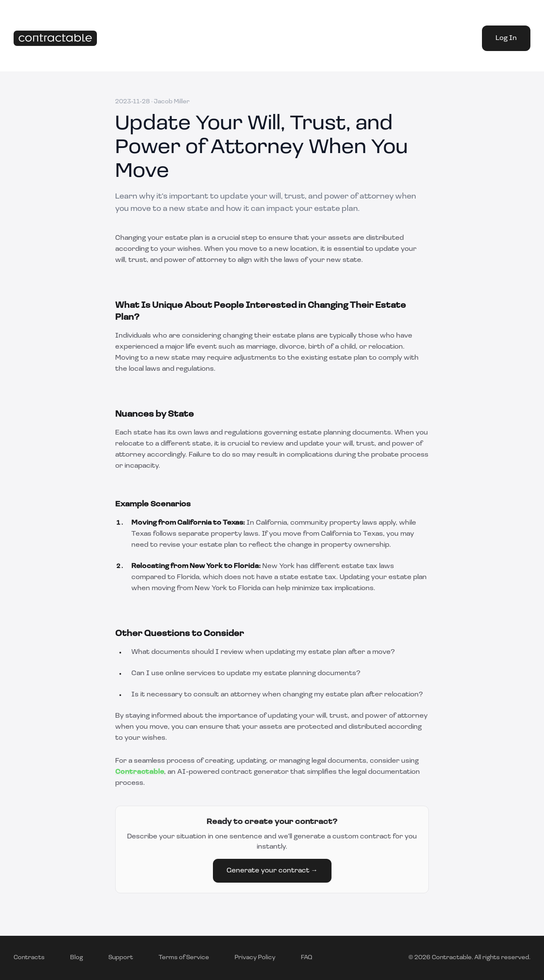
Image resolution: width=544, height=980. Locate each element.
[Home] (55, 38)
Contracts (29, 958)
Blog (76, 958)
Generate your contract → (272, 871)
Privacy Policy (255, 958)
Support (121, 958)
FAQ (307, 958)
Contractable (140, 772)
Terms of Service (184, 958)
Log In (506, 38)
